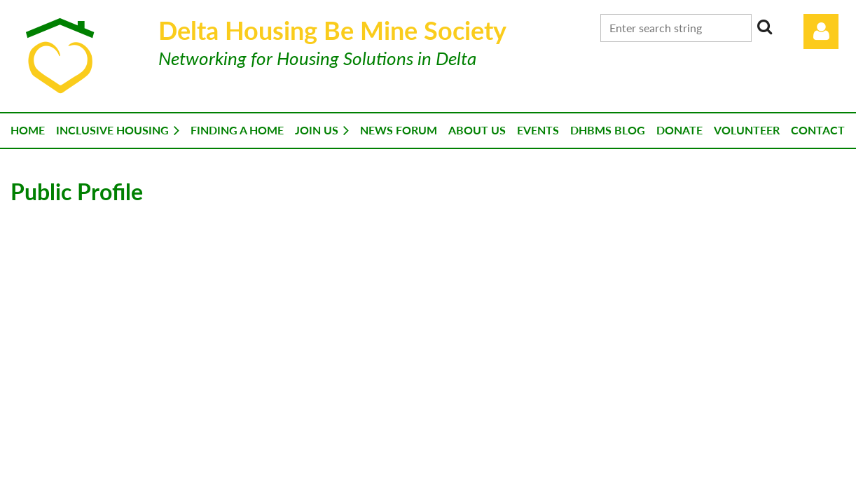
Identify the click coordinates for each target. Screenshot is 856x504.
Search (765, 27)
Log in (821, 31)
